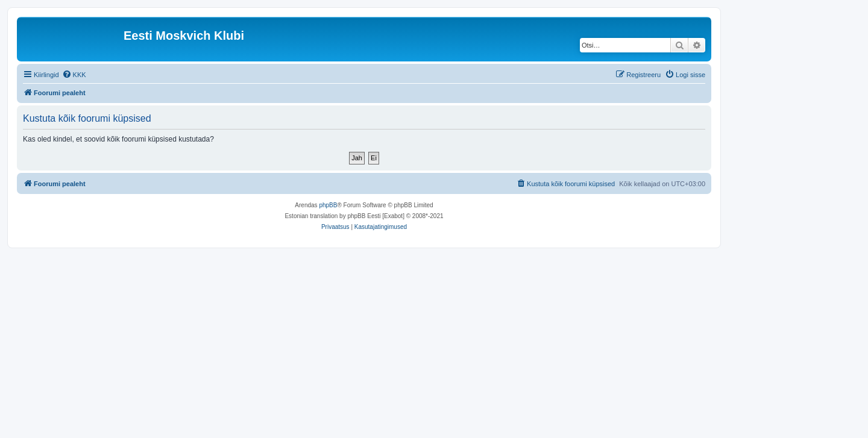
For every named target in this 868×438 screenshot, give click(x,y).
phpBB (328, 205)
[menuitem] (74, 75)
